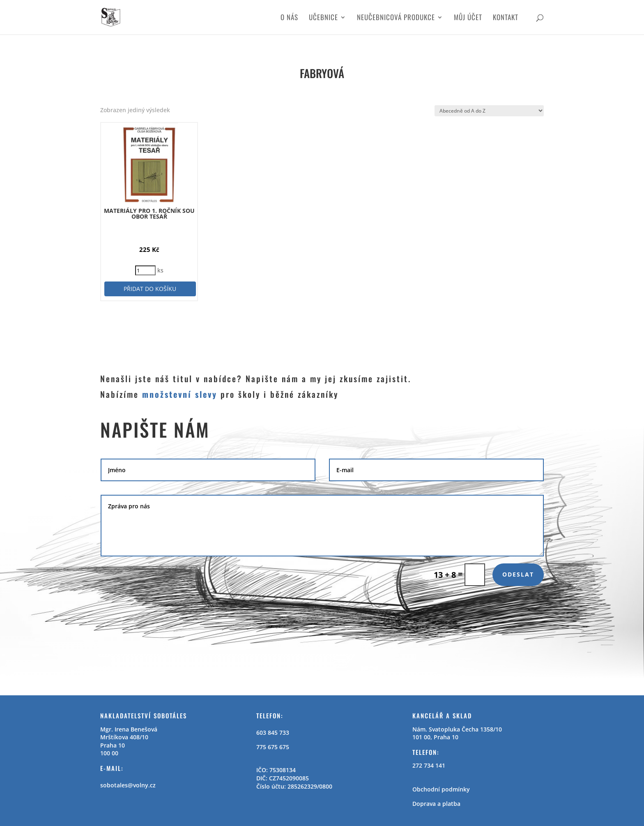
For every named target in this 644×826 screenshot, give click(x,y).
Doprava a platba (436, 804)
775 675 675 (273, 747)
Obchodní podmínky (441, 789)
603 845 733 (273, 733)
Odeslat (518, 574)
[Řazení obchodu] (489, 111)
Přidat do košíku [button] (150, 289)
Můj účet (468, 18)
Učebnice (323, 18)
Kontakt (506, 18)
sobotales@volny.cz (128, 785)
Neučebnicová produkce (396, 18)
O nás (289, 18)
